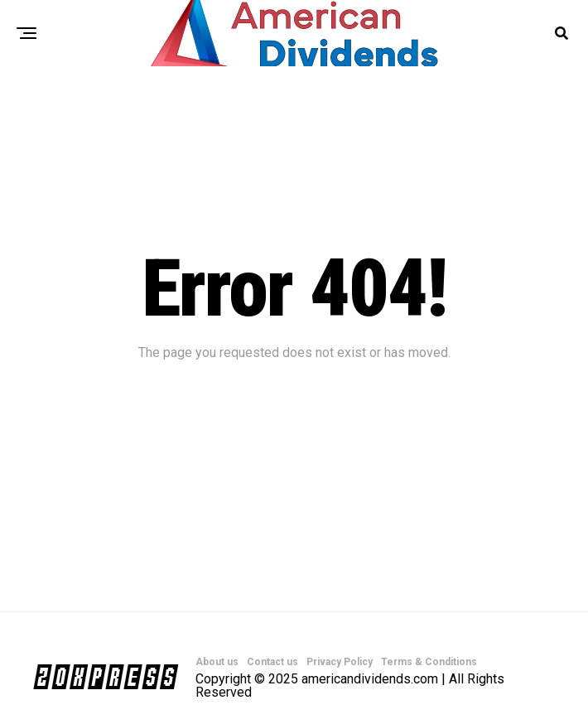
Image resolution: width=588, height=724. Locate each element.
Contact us (272, 662)
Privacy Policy (340, 662)
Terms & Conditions (429, 662)
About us (217, 662)
